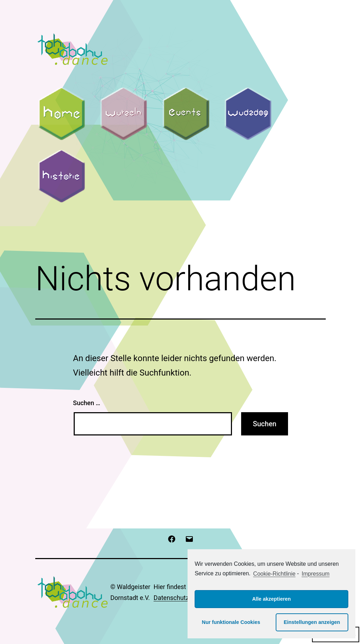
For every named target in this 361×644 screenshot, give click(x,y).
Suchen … (87, 403)
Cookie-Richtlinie (274, 574)
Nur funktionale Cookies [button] (231, 622)
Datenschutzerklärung (185, 598)
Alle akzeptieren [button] (271, 599)
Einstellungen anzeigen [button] (312, 622)
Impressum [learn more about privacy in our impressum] (316, 574)
